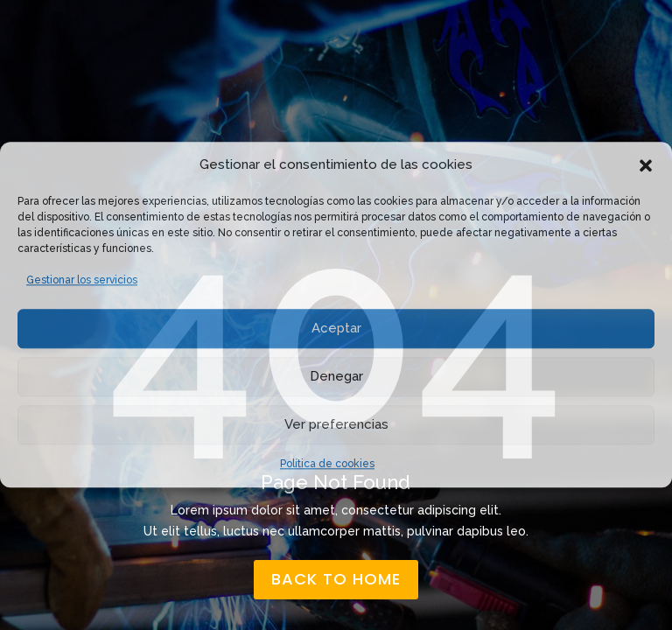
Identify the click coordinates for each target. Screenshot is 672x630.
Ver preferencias (336, 424)
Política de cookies (327, 464)
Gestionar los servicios (82, 280)
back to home (336, 579)
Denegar (336, 376)
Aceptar (336, 328)
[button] (646, 165)
